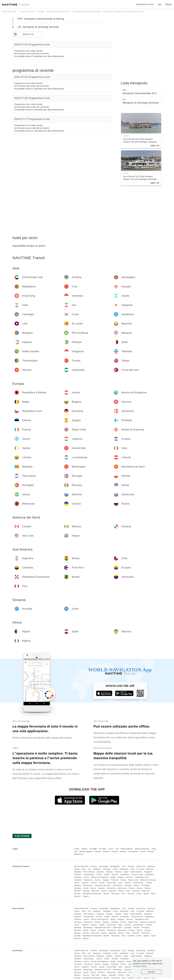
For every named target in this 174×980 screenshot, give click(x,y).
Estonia (98, 880)
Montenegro (88, 885)
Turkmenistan (89, 875)
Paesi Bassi (117, 885)
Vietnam (115, 875)
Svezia (93, 888)
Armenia (94, 866)
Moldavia (78, 885)
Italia (120, 883)
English (84, 849)
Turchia (99, 875)
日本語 (77, 849)
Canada (147, 888)
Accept (152, 972)
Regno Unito (133, 880)
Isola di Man (112, 883)
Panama (86, 891)
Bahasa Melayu (127, 849)
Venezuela (115, 894)
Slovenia (101, 888)
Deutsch (106, 852)
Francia (123, 880)
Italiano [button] (168, 4)
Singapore (148, 872)
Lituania (128, 883)
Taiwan (107, 875)
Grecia (77, 883)
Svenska (151, 852)
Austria (86, 877)
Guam (139, 894)
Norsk (143, 852)
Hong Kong (141, 866)
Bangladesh (115, 866)
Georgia (131, 866)
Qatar (126, 872)
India (84, 869)
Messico (77, 891)
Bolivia (121, 891)
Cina (124, 866)
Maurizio (77, 896)
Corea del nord (137, 875)
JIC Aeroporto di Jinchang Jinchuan (38, 27)
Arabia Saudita (136, 872)
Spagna (106, 880)
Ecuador (77, 894)
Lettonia (149, 883)
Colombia (136, 891)
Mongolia (78, 872)
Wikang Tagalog (86, 852)
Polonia (136, 885)
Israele (77, 869)
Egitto (153, 894)
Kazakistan (124, 869)
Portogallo (146, 885)
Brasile (106, 894)
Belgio (113, 877)
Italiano (123, 852)
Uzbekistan (125, 875)
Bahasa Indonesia (142, 849)
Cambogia (107, 869)
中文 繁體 (93, 849)
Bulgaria (121, 877)
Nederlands (79, 854)
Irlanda (102, 883)
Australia (131, 894)
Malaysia (100, 872)
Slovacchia (111, 888)
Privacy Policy (140, 966)
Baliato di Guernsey (148, 880)
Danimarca (88, 880)
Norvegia (128, 885)
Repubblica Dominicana (92, 894)
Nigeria (86, 896)
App (159, 4)
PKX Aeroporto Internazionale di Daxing (41, 19)
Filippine (109, 872)
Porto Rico (146, 891)
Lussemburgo (138, 883)
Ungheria (85, 883)
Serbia (86, 888)
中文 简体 (102, 849)
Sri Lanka (140, 869)
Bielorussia (122, 888)
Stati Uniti (95, 891)
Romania (78, 888)
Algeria (146, 894)
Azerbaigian (104, 866)
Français (97, 852)
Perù (123, 894)
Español (115, 852)
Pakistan (118, 872)
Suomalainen (133, 852)
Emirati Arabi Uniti (81, 866)
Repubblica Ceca (142, 877)
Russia (140, 888)
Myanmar (150, 869)
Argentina (112, 891)
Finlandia (115, 880)
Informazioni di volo (145, 4)
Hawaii (104, 891)
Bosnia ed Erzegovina (100, 877)
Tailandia (78, 875)
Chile (128, 891)
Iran (89, 869)
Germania (78, 880)
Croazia (94, 883)
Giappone (97, 869)
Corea (115, 869)
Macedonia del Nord (103, 885)
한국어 (111, 849)
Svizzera (130, 877)
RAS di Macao (89, 872)
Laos (133, 869)
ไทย (117, 849)
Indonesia (151, 866)
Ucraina (132, 888)
